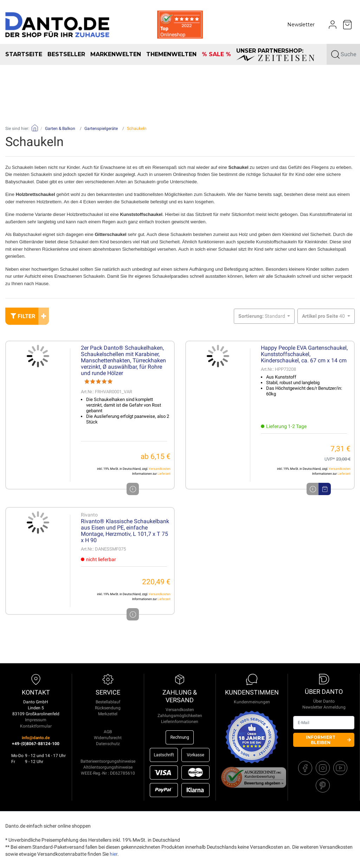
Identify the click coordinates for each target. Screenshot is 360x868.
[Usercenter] (333, 25)
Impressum (36, 720)
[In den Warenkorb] (325, 489)
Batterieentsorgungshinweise (108, 761)
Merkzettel (108, 714)
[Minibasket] (347, 25)
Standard (262, 316)
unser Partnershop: (275, 54)
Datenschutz (108, 744)
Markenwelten (116, 54)
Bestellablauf (108, 702)
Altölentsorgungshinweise (108, 767)
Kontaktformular (36, 726)
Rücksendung (108, 708)
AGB (108, 732)
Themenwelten (171, 54)
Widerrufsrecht (108, 738)
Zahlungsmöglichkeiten (180, 716)
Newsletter (301, 25)
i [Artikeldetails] (313, 489)
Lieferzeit (164, 474)
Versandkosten (160, 469)
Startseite (24, 54)
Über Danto (324, 701)
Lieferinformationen (180, 722)
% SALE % (216, 54)
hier (114, 854)
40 (324, 316)
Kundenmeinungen (252, 702)
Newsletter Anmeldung (324, 707)
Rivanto (89, 515)
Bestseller (66, 54)
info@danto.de (36, 738)
